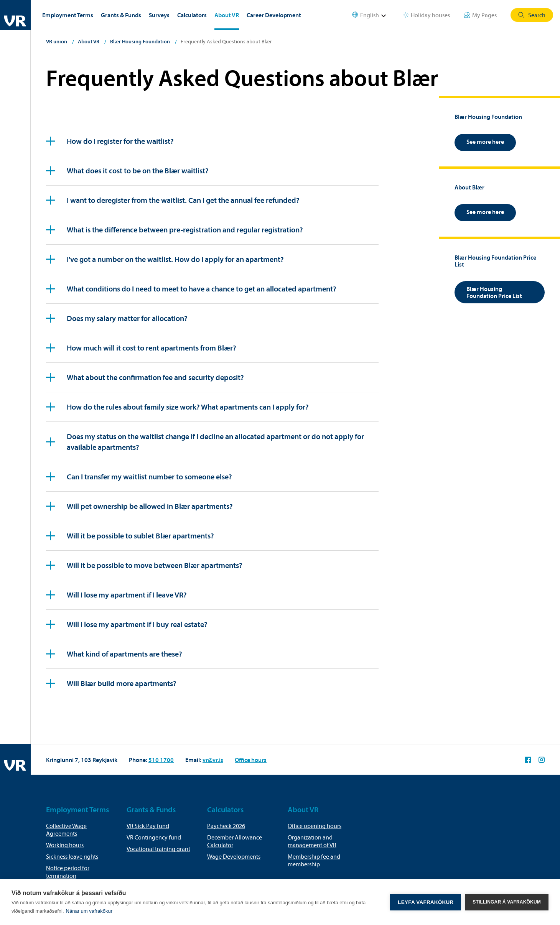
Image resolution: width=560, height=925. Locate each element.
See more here (485, 142)
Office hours (251, 760)
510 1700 (161, 760)
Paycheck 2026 (226, 826)
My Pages (480, 15)
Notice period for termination (68, 872)
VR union (57, 41)
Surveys (159, 15)
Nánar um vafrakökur (89, 911)
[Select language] (374, 15)
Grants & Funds (121, 15)
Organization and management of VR (312, 841)
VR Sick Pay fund (148, 826)
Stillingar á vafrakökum (507, 902)
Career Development (274, 15)
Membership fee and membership (314, 860)
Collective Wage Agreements (66, 830)
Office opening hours (315, 826)
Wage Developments (234, 856)
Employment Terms (68, 15)
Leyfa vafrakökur (426, 902)
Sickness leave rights (72, 856)
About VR (227, 15)
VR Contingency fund (154, 837)
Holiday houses (426, 15)
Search (532, 15)
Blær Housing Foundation (140, 41)
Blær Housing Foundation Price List (494, 292)
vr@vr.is (213, 760)
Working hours (65, 845)
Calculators (192, 15)
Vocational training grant (158, 849)
